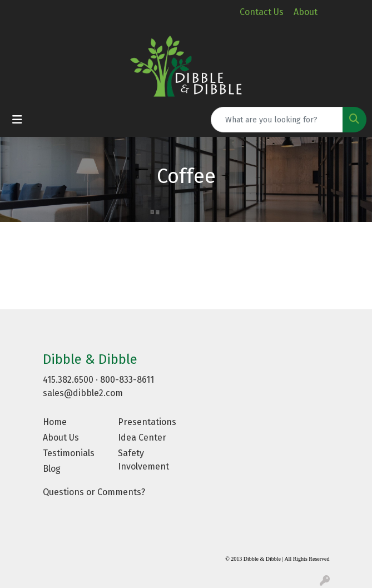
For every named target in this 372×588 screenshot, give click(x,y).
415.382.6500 (68, 380)
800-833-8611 (127, 380)
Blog (52, 469)
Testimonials (69, 453)
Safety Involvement (143, 460)
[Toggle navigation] (17, 120)
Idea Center (142, 438)
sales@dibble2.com (83, 393)
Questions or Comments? (94, 492)
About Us (61, 438)
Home (55, 422)
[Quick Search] (277, 120)
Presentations (147, 422)
